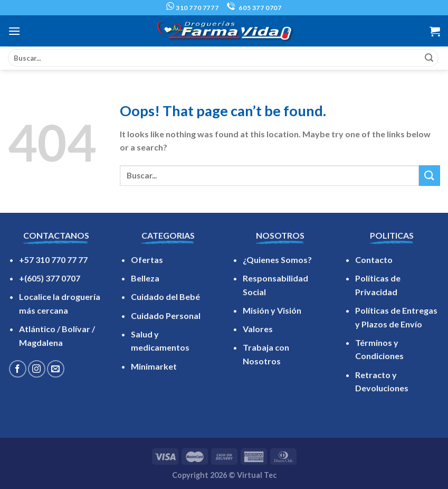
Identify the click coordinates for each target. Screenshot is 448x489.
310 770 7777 (192, 8)
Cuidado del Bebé (165, 297)
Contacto (374, 260)
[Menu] (14, 31)
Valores (258, 329)
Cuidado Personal (166, 316)
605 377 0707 (254, 8)
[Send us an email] (56, 369)
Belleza (145, 278)
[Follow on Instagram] (37, 369)
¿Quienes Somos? (277, 260)
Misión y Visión (272, 310)
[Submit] (429, 58)
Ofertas (147, 260)
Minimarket (154, 366)
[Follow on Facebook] (18, 369)
